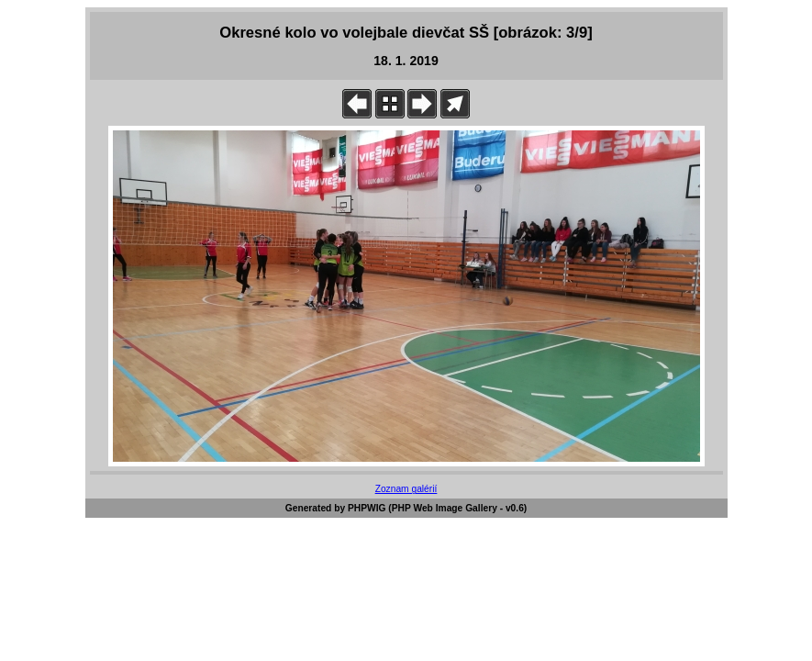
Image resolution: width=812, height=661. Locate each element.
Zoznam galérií (406, 489)
